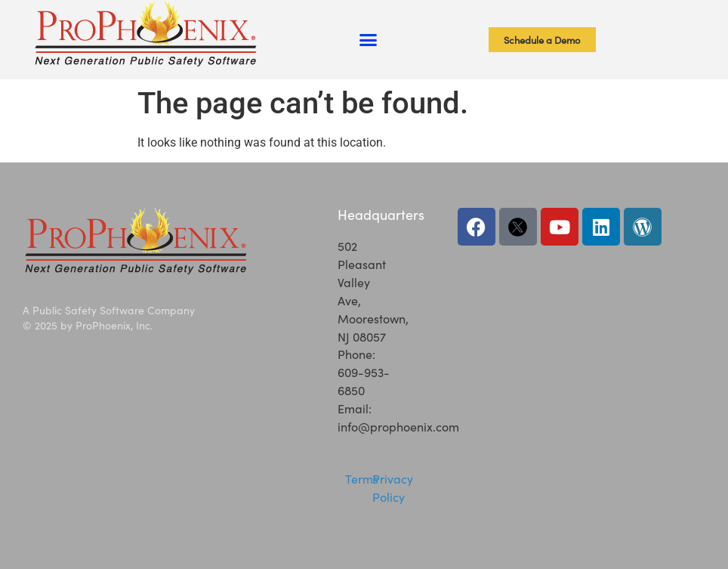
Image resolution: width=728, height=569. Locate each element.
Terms (362, 478)
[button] (368, 40)
